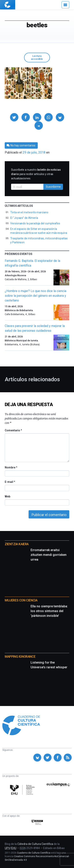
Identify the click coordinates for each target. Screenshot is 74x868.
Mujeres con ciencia (21, 600)
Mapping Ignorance (20, 657)
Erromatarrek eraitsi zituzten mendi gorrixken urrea (49, 555)
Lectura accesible (37, 57)
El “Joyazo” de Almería (24, 218)
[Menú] (65, 5)
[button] (14, 117)
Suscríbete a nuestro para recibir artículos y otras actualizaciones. (36, 174)
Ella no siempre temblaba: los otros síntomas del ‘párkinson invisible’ (49, 611)
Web (7, 496)
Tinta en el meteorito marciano (29, 212)
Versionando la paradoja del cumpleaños (35, 223)
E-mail (10, 482)
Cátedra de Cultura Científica (35, 844)
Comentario (13, 430)
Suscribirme (53, 187)
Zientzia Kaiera (17, 544)
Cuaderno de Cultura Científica (34, 853)
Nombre (11, 467)
